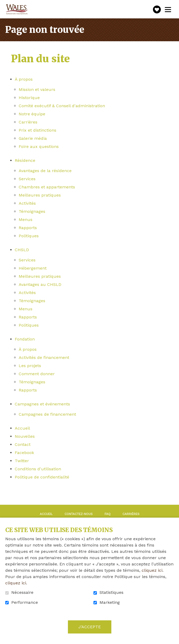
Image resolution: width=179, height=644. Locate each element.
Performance (25, 602)
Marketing (110, 602)
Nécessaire (22, 593)
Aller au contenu (4, 4)
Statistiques (111, 593)
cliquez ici (152, 570)
